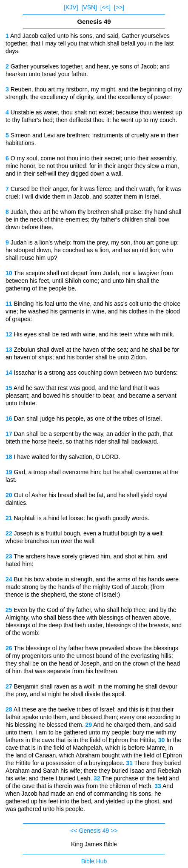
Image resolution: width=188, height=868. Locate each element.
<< (74, 831)
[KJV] (71, 7)
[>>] (119, 7)
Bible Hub (94, 861)
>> (114, 831)
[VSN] (89, 7)
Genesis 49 (94, 831)
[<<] (105, 7)
